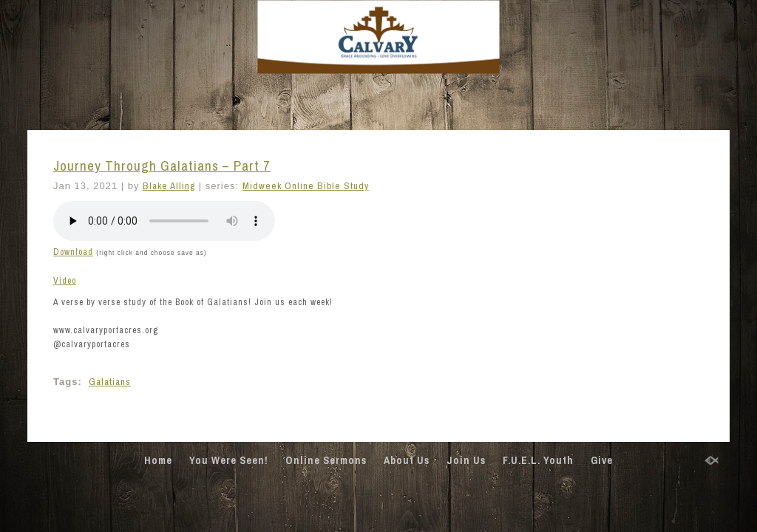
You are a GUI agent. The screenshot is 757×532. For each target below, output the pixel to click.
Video (65, 281)
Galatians (110, 382)
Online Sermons (326, 460)
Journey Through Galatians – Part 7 (162, 166)
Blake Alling (169, 186)
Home (158, 460)
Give (602, 460)
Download (73, 252)
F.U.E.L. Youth (538, 460)
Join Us (466, 460)
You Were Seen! (229, 460)
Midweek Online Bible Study (306, 186)
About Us (407, 460)
